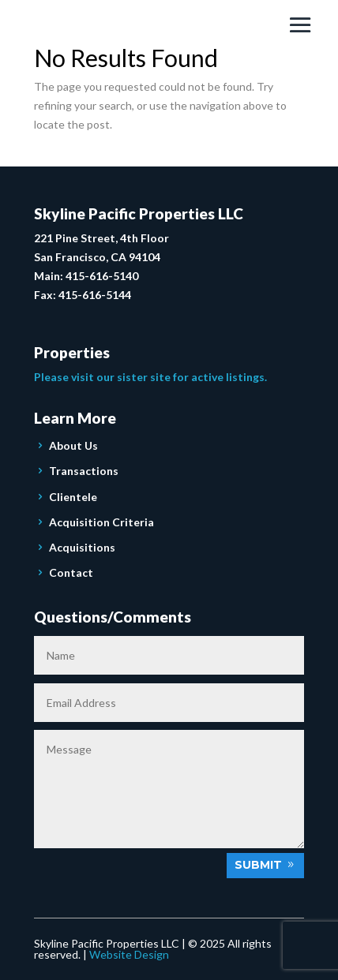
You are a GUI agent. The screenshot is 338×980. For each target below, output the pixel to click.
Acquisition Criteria (101, 522)
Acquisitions (82, 547)
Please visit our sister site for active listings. (150, 377)
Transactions (84, 471)
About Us (73, 445)
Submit (258, 865)
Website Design (129, 954)
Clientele (73, 497)
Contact (71, 572)
